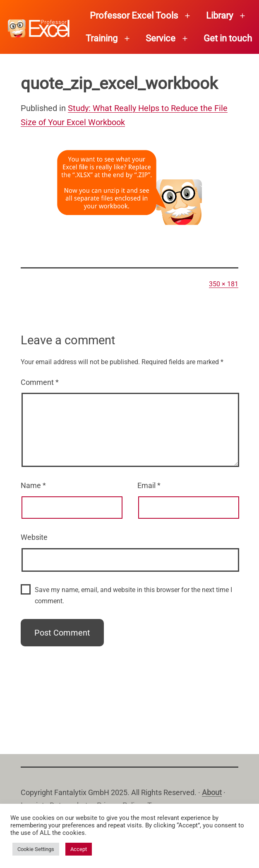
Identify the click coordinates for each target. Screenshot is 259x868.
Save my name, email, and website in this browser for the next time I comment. (133, 595)
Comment (40, 382)
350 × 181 (224, 284)
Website (34, 537)
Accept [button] (79, 849)
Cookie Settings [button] (36, 849)
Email (149, 485)
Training (102, 38)
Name (33, 485)
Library (219, 16)
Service (161, 38)
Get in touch (228, 38)
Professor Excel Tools (134, 16)
